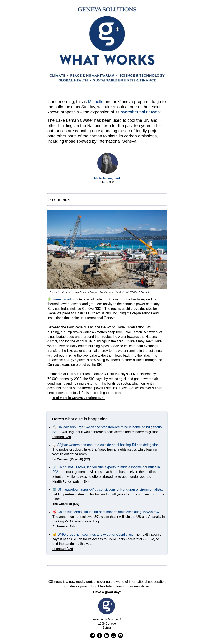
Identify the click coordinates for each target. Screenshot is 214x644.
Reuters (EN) (62, 437)
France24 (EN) (63, 549)
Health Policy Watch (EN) (71, 481)
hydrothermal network (141, 112)
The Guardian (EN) (66, 504)
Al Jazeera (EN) (64, 526)
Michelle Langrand (107, 178)
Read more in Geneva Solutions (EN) (78, 398)
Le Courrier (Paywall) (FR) (71, 459)
